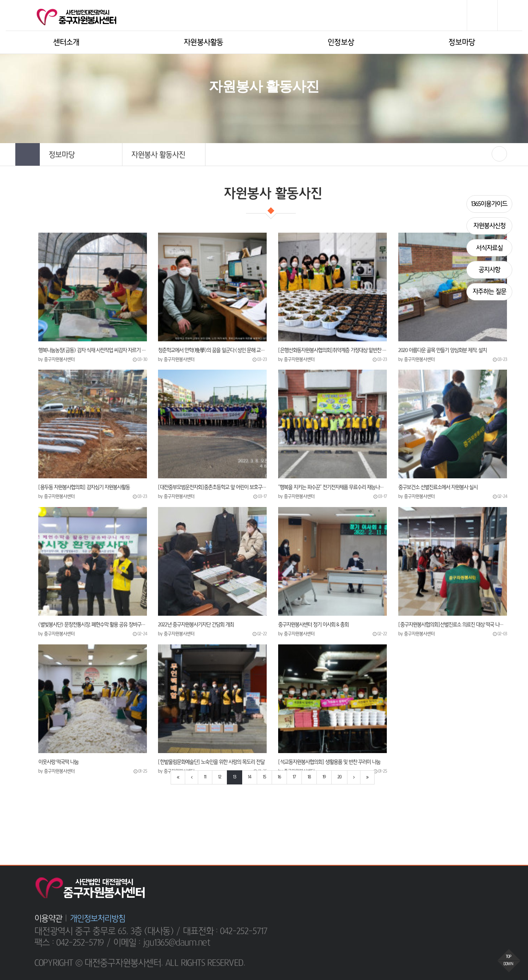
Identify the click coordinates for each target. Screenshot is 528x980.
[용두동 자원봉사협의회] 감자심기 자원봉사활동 (84, 487)
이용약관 (48, 918)
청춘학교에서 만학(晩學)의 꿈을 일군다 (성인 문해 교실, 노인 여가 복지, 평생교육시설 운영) (212, 350)
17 (294, 777)
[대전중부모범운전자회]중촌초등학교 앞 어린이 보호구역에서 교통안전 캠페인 (212, 487)
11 (205, 777)
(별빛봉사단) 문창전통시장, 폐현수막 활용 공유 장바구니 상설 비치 (93, 625)
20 (339, 777)
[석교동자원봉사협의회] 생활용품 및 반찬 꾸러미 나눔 (329, 762)
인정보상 (341, 42)
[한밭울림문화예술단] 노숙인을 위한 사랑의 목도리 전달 (211, 762)
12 (220, 777)
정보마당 (462, 42)
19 (324, 777)
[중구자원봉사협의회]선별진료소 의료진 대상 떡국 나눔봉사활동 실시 (453, 625)
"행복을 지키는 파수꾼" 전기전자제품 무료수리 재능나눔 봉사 (332, 487)
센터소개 (66, 42)
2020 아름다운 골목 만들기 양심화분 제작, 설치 (442, 350)
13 (235, 777)
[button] (81, 154)
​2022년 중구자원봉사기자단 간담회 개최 (196, 625)
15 (264, 777)
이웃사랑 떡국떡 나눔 (58, 762)
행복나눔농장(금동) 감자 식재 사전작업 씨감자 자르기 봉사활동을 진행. (93, 350)
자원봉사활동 (204, 42)
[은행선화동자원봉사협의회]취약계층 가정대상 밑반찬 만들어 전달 (332, 350)
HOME (213, 111)
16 (279, 777)
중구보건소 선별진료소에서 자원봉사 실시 (438, 487)
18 (309, 777)
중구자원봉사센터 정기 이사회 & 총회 (313, 625)
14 (249, 777)
